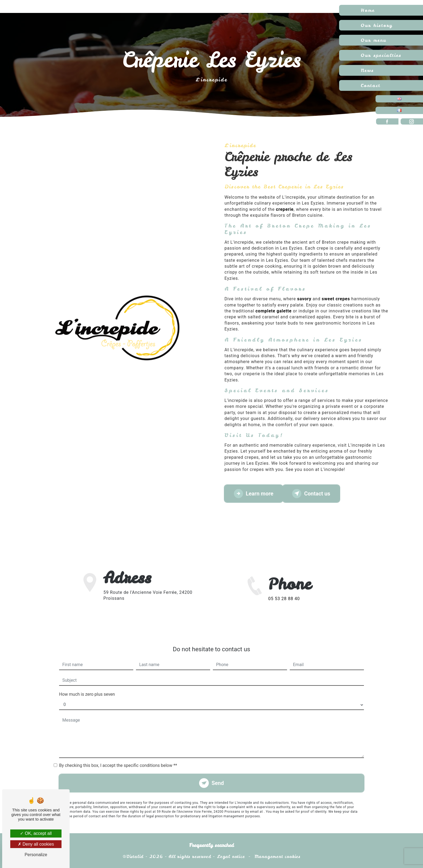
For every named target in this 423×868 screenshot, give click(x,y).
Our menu (373, 40)
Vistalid (135, 856)
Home (368, 10)
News (367, 70)
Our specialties (381, 55)
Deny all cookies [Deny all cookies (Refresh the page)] (36, 844)
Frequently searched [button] (211, 845)
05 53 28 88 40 (284, 609)
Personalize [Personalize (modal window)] (36, 855)
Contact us (311, 494)
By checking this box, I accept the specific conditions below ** (118, 756)
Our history (377, 25)
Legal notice (231, 856)
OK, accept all (36, 833)
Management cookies (277, 856)
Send (218, 773)
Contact (371, 85)
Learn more (254, 494)
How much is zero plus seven (87, 685)
